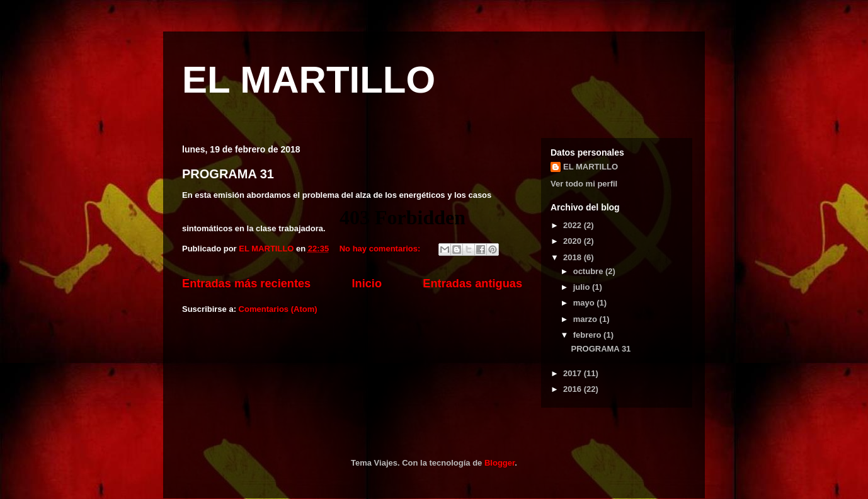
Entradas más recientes (246, 284)
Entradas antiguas (472, 284)
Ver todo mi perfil (584, 184)
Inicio (367, 284)
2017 (574, 373)
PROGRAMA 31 (228, 174)
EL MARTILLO (309, 80)
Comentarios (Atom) (278, 309)
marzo (586, 319)
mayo (585, 303)
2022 (574, 225)
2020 (574, 241)
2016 (574, 389)
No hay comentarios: (381, 249)
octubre (589, 271)
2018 (574, 257)
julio (583, 287)
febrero (588, 335)
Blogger (500, 463)
